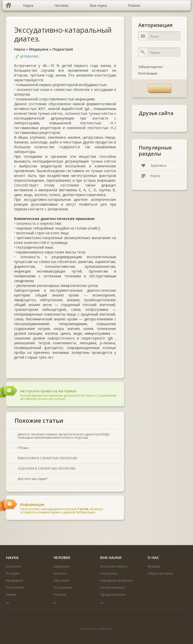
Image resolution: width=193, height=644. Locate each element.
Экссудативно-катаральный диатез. (63, 34)
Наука (20, 49)
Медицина (39, 49)
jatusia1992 (30, 56)
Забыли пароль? (151, 67)
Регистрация (148, 73)
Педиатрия (63, 49)
